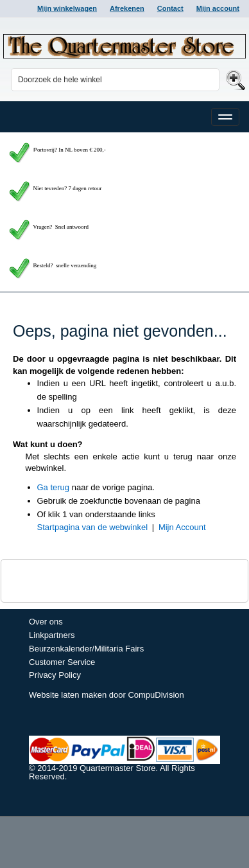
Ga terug (54, 487)
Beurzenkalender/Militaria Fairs (86, 649)
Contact (170, 8)
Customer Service (62, 662)
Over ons (46, 622)
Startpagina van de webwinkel (93, 527)
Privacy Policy (55, 675)
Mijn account (218, 8)
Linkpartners (52, 635)
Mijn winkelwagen (67, 8)
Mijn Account (182, 527)
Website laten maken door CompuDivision (107, 695)
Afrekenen (127, 8)
